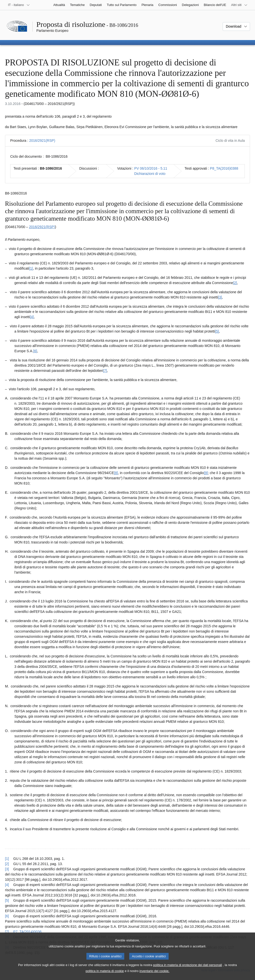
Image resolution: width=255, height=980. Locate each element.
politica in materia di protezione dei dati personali (188, 970)
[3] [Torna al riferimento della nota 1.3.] (7, 869)
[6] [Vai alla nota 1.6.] (35, 351)
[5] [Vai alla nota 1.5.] (217, 331)
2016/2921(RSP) (42, 141)
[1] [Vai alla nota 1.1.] (31, 268)
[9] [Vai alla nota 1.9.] (206, 473)
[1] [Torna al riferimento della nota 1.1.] (7, 859)
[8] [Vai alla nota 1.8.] (116, 473)
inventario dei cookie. (154, 976)
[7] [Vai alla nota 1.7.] (105, 371)
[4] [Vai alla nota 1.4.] (32, 317)
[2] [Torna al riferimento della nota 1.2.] (7, 864)
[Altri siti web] (239, 5)
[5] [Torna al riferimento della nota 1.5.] (7, 900)
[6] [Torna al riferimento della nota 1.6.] (7, 916)
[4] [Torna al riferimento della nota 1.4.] (7, 885)
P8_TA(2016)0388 (224, 168)
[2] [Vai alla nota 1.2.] (235, 283)
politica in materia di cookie (105, 976)
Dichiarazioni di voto (150, 174)
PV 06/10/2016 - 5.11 (151, 168)
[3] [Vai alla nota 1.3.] (220, 297)
